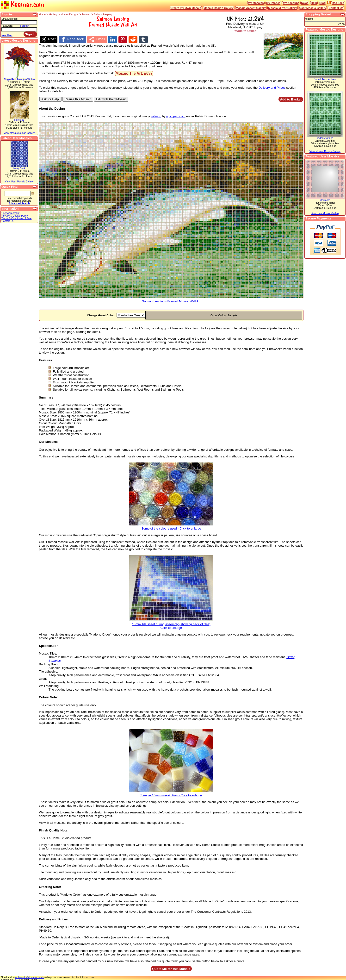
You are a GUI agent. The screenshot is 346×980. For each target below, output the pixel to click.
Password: (7, 26)
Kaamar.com (23, 5)
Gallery (53, 15)
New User (7, 35)
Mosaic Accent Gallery (251, 8)
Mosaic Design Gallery (219, 8)
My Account (291, 3)
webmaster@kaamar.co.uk (29, 976)
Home (42, 15)
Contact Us (336, 8)
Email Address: (10, 19)
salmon (156, 115)
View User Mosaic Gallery (19, 182)
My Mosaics (256, 3)
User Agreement (10, 213)
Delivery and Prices (272, 86)
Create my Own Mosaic (186, 8)
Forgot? (25, 26)
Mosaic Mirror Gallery (283, 8)
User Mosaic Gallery (313, 8)
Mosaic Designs (69, 15)
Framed (86, 15)
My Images (273, 3)
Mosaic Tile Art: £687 (134, 72)
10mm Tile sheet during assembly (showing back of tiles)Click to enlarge (171, 623)
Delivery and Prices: (54, 918)
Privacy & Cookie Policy (15, 216)
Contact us (7, 221)
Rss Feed (338, 3)
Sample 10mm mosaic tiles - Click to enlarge (171, 793)
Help (314, 3)
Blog (322, 3)
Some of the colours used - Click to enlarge (171, 526)
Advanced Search (19, 203)
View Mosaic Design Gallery (19, 133)
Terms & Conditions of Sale (16, 218)
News (305, 3)
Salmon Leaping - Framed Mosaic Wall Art (171, 299)
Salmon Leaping (103, 15)
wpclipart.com (176, 115)
